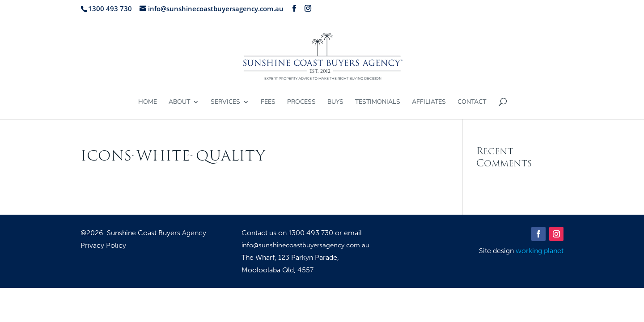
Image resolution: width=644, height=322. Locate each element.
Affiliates (429, 102)
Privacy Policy (103, 246)
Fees (268, 102)
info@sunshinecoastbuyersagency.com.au (305, 245)
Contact (472, 102)
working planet (540, 251)
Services (225, 102)
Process (301, 102)
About (179, 102)
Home (148, 102)
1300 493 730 (312, 233)
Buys (335, 102)
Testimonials (378, 102)
